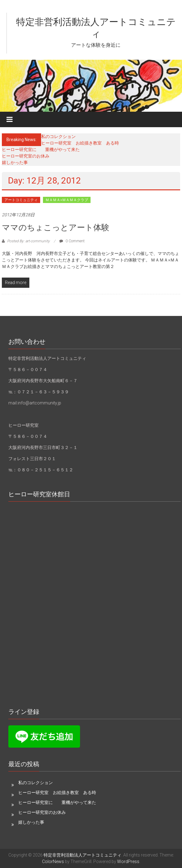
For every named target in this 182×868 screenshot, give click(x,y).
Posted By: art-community (28, 241)
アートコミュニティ (21, 200)
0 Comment (72, 241)
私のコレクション (58, 136)
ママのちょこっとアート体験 (56, 227)
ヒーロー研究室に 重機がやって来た (41, 149)
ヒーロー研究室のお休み (26, 156)
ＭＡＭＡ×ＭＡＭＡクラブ (67, 200)
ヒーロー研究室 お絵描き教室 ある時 (80, 143)
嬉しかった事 (15, 162)
